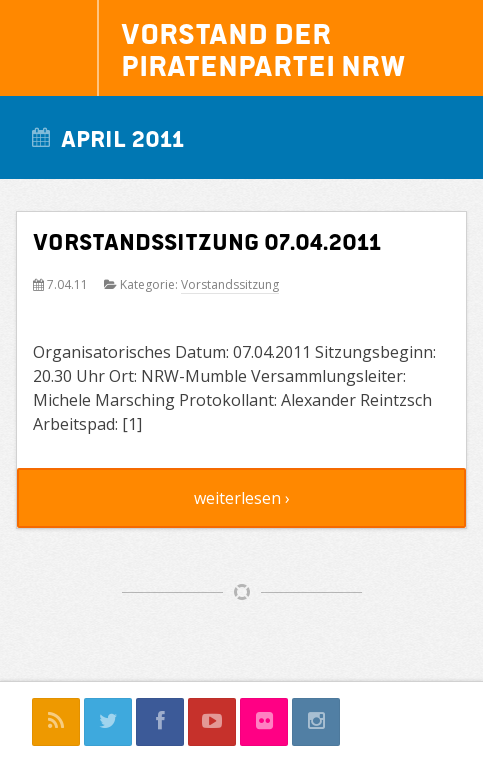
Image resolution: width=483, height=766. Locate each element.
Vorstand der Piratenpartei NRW (263, 48)
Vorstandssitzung (230, 284)
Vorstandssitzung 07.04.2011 (207, 240)
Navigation (49, 48)
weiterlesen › (242, 498)
